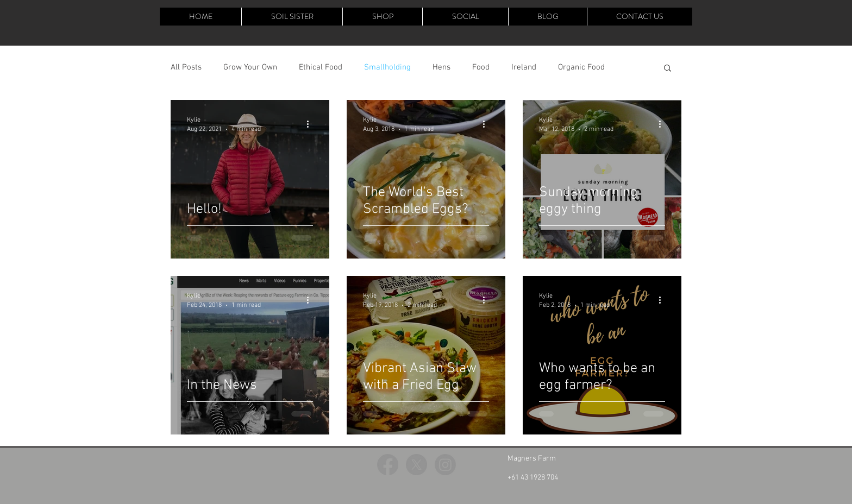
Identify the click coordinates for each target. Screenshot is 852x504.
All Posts (186, 67)
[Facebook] (388, 465)
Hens (441, 67)
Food (481, 67)
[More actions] (311, 124)
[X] (416, 465)
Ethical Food (321, 67)
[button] (668, 69)
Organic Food (581, 67)
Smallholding (387, 67)
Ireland (524, 67)
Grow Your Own (250, 67)
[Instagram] (445, 465)
